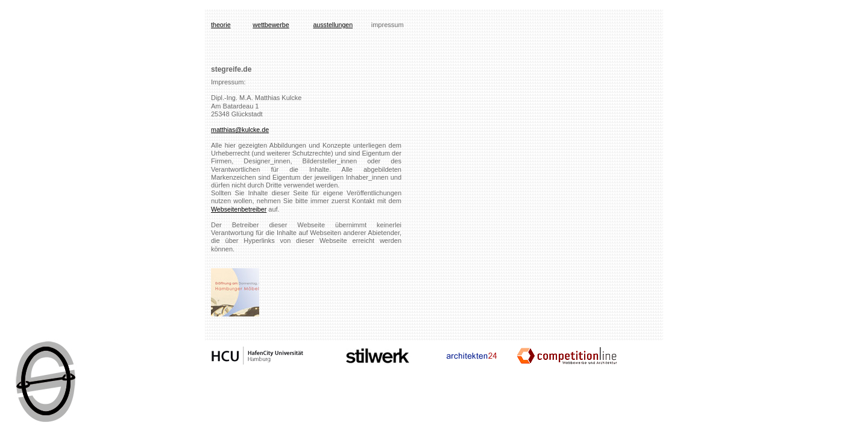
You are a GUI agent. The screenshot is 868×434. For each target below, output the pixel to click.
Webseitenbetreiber (239, 209)
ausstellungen (333, 25)
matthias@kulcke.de (240, 130)
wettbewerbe (271, 25)
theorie (221, 25)
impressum (388, 25)
